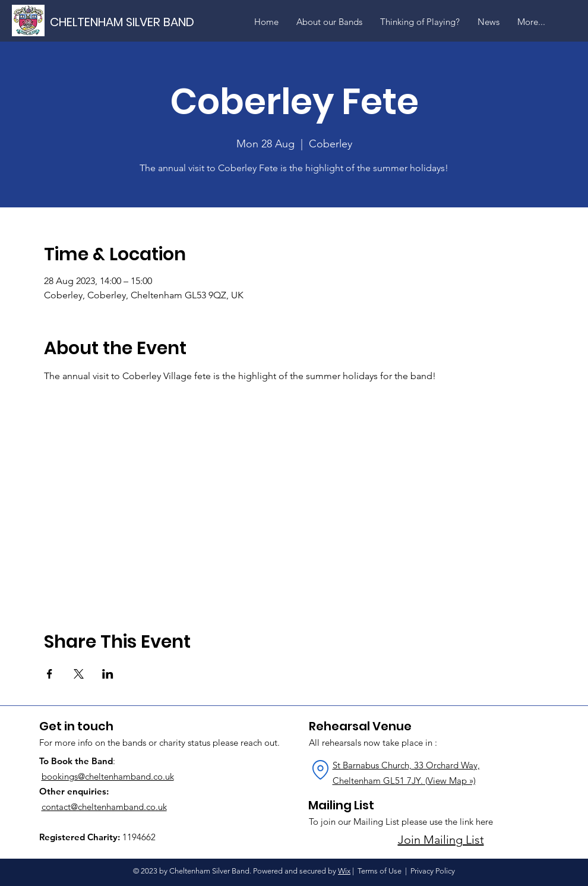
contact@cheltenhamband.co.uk (104, 807)
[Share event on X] (79, 674)
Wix (344, 871)
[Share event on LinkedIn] (108, 674)
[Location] (321, 770)
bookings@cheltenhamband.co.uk (108, 776)
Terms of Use (380, 871)
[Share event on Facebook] (50, 674)
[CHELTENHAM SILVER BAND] (133, 22)
